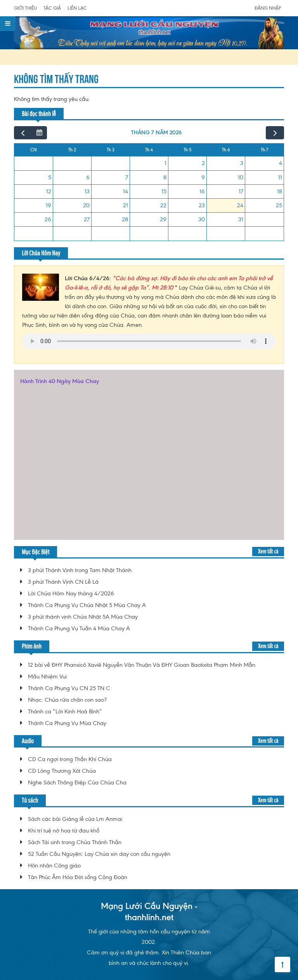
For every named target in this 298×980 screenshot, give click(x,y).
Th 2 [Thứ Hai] (72, 150)
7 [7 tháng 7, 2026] (127, 177)
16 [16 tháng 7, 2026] (202, 191)
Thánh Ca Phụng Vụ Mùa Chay (67, 723)
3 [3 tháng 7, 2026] (242, 163)
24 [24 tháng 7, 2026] (240, 205)
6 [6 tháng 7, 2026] (88, 177)
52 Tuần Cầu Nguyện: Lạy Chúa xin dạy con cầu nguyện (99, 854)
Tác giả (52, 8)
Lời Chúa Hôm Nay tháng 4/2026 (71, 593)
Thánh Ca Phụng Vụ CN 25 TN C (69, 688)
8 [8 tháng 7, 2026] (165, 177)
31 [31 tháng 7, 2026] (241, 219)
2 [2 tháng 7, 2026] (203, 163)
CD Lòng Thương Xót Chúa (62, 771)
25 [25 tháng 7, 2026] (279, 205)
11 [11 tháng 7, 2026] (280, 177)
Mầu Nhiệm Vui (47, 676)
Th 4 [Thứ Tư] (149, 150)
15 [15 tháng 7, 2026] (164, 191)
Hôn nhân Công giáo (54, 866)
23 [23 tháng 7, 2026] (202, 205)
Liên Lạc (77, 8)
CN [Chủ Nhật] (34, 150)
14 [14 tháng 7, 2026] (126, 191)
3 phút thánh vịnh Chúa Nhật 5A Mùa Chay (83, 617)
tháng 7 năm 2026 (156, 133)
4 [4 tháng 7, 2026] (281, 163)
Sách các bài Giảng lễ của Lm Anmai (75, 819)
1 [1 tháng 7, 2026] (165, 163)
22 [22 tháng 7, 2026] (163, 205)
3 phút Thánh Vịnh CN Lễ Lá (63, 582)
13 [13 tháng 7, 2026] (87, 191)
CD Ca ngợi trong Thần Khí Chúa (70, 759)
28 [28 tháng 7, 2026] (125, 219)
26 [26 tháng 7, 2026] (48, 219)
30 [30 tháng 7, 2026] (202, 219)
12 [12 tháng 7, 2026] (49, 191)
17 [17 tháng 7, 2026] (241, 191)
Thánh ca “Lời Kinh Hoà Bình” (65, 711)
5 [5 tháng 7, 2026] (50, 177)
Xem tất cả (268, 551)
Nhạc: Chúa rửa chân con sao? (67, 700)
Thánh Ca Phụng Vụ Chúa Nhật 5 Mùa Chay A (87, 605)
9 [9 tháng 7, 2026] (203, 177)
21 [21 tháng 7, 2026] (126, 205)
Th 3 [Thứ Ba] (111, 150)
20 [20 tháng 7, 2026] (86, 205)
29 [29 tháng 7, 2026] (163, 219)
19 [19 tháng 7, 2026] (49, 205)
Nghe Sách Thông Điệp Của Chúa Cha (77, 782)
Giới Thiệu (25, 8)
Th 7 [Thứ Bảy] (264, 150)
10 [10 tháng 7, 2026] (241, 177)
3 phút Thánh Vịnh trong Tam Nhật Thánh (80, 570)
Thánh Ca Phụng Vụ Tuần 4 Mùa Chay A (79, 628)
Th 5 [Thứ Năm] (187, 150)
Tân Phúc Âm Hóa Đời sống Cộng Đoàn (78, 877)
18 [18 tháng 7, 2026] (280, 191)
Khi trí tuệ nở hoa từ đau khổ (64, 831)
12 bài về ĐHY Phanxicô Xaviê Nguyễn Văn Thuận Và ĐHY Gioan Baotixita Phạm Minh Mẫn (142, 665)
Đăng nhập (268, 8)
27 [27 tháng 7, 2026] (87, 219)
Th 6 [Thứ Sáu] (226, 150)
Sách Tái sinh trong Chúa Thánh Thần (75, 842)
